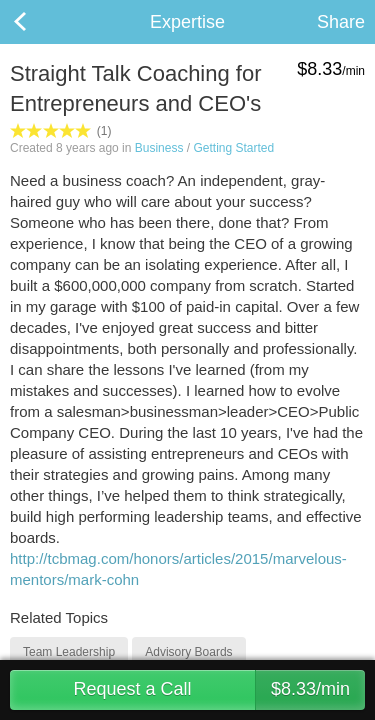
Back (40, 22)
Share (341, 22)
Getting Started (233, 148)
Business (159, 148)
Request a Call (219, 690)
